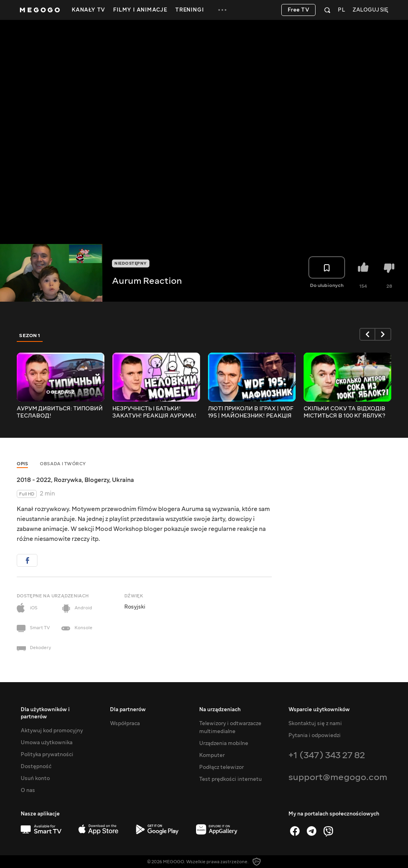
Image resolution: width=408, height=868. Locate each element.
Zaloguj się (370, 10)
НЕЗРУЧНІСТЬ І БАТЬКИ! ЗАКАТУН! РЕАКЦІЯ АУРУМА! (154, 412)
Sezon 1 (30, 335)
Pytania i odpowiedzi (315, 735)
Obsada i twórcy (63, 464)
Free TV (299, 10)
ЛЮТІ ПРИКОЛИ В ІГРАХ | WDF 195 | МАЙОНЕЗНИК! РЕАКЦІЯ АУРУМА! (251, 412)
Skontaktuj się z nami (315, 724)
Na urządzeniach (220, 710)
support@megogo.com (338, 777)
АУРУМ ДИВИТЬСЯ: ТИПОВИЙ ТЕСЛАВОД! (60, 412)
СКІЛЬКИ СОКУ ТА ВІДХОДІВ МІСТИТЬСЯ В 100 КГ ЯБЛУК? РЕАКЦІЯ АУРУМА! (344, 412)
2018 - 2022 (34, 480)
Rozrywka (68, 480)
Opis (22, 464)
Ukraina (123, 480)
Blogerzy (97, 480)
